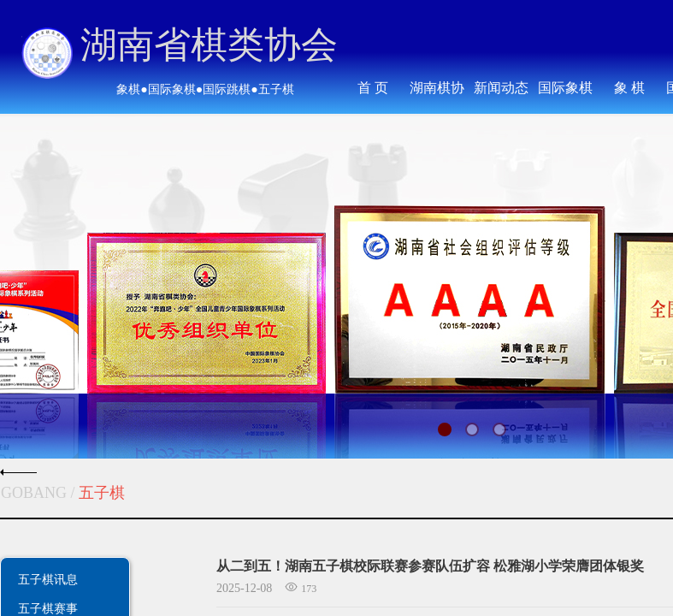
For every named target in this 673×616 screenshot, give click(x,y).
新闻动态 (501, 88)
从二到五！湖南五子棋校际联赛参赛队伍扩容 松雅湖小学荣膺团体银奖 (430, 566)
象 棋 (629, 88)
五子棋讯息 (48, 579)
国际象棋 (565, 88)
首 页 (373, 88)
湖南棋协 (437, 88)
